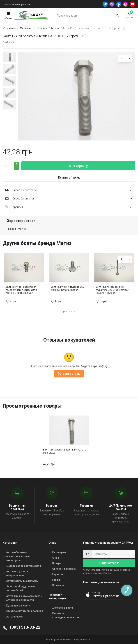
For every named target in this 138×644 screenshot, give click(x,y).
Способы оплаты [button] (69, 198)
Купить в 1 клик (69, 178)
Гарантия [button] (69, 207)
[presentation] (122, 59)
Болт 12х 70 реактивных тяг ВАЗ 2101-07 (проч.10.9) (65, 451)
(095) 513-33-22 (21, 627)
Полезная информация (17, 4)
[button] (64, 312)
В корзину (78, 166)
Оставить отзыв (69, 374)
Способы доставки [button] (69, 190)
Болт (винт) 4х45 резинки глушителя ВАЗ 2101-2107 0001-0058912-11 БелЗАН (113, 290)
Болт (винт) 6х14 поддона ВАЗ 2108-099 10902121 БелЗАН (67, 288)
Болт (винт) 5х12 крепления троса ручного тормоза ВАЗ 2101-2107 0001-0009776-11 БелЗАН (21, 290)
